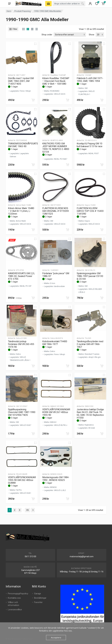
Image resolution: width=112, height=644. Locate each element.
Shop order (47, 35)
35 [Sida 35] (27, 510)
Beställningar (40, 598)
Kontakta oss (14, 598)
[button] (33, 100)
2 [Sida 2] (15, 510)
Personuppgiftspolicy (18, 594)
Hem (9, 11)
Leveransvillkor (15, 610)
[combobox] (69, 4)
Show (92, 35)
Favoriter (38, 602)
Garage (38, 594)
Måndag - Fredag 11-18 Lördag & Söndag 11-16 (82, 572)
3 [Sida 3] (20, 510)
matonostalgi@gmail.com (82, 556)
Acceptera (56, 637)
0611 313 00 (30, 556)
